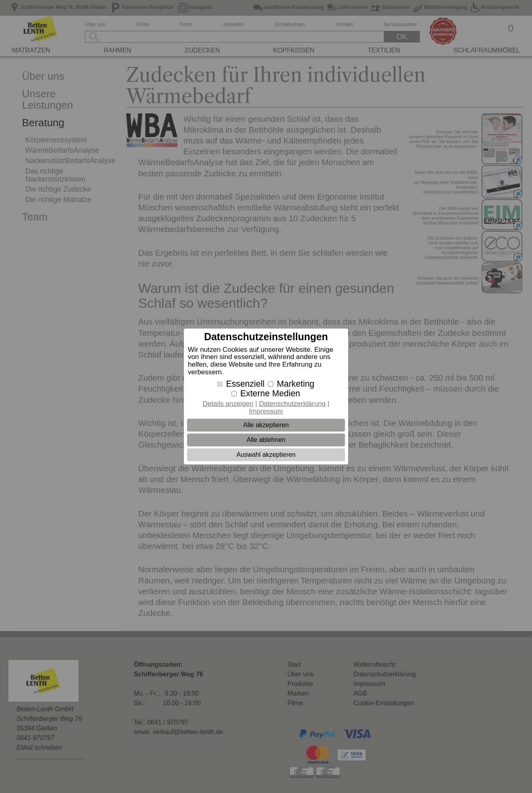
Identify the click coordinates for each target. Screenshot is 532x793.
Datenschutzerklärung (292, 404)
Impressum (266, 411)
